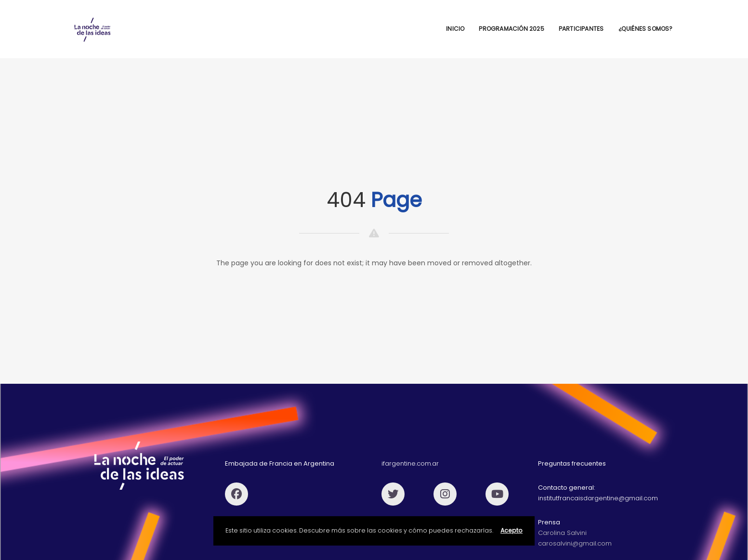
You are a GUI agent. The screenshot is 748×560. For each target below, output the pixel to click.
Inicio (455, 29)
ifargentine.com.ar (410, 463)
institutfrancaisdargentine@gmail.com (598, 498)
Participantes (581, 29)
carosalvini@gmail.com (575, 543)
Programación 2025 (511, 29)
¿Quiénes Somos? (646, 29)
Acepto (512, 530)
